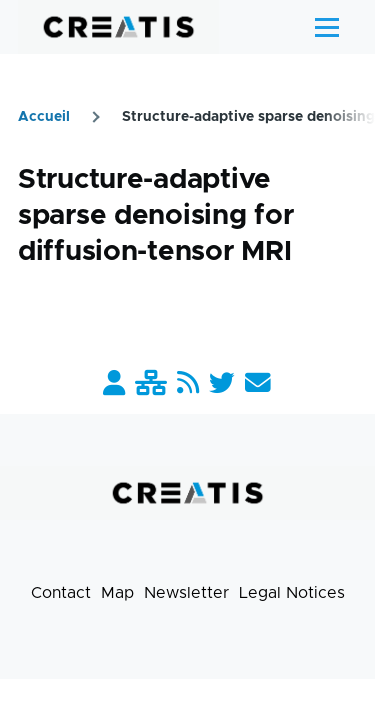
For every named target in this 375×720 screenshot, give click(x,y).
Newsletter (186, 593)
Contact (61, 593)
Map (117, 593)
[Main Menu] (327, 27)
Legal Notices (292, 593)
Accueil (44, 117)
